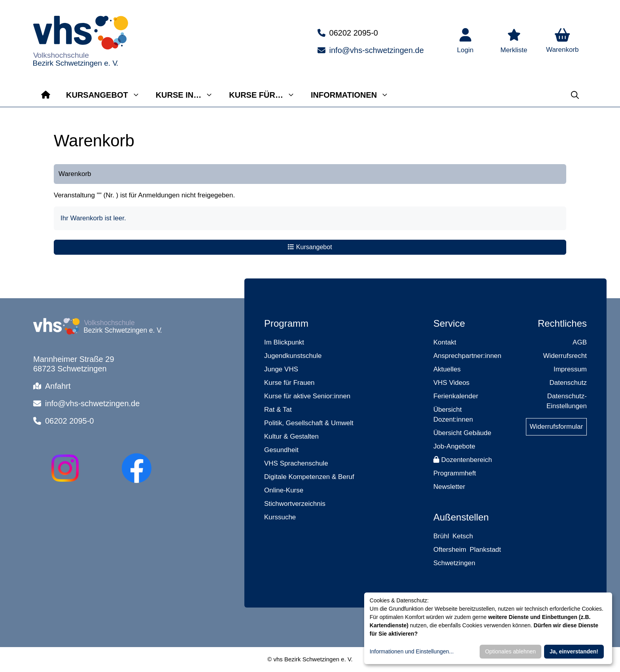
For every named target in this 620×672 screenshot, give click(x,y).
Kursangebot (107, 95)
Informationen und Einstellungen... (412, 651)
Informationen (354, 95)
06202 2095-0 (354, 33)
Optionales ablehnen (510, 651)
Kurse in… (189, 95)
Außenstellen (461, 517)
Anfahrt (58, 386)
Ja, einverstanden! (574, 651)
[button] (562, 42)
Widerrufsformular (556, 427)
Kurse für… (266, 95)
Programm (286, 323)
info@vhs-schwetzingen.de (377, 50)
